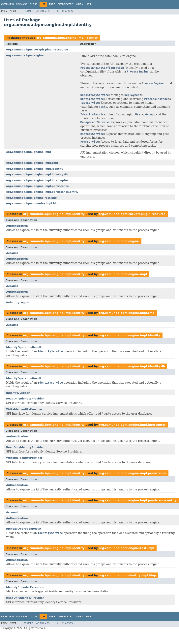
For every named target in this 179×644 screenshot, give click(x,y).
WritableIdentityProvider (24, 409)
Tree (52, 4)
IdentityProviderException (25, 587)
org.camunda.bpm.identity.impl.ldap (33, 204)
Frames (28, 11)
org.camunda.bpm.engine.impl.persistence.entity (42, 192)
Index (79, 4)
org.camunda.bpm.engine (25, 55)
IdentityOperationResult (24, 347)
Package (22, 4)
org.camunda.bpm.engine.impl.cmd (32, 163)
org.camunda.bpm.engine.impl (29, 152)
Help (89, 4)
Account (12, 253)
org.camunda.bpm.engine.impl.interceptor (37, 180)
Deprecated (65, 4)
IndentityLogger (18, 302)
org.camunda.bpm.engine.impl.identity (67, 38)
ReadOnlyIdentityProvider (25, 399)
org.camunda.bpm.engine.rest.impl (32, 198)
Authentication (17, 226)
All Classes (65, 11)
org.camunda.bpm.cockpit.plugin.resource (37, 50)
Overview (8, 4)
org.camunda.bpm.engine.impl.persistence (37, 186)
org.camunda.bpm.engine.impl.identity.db (37, 175)
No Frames (43, 11)
